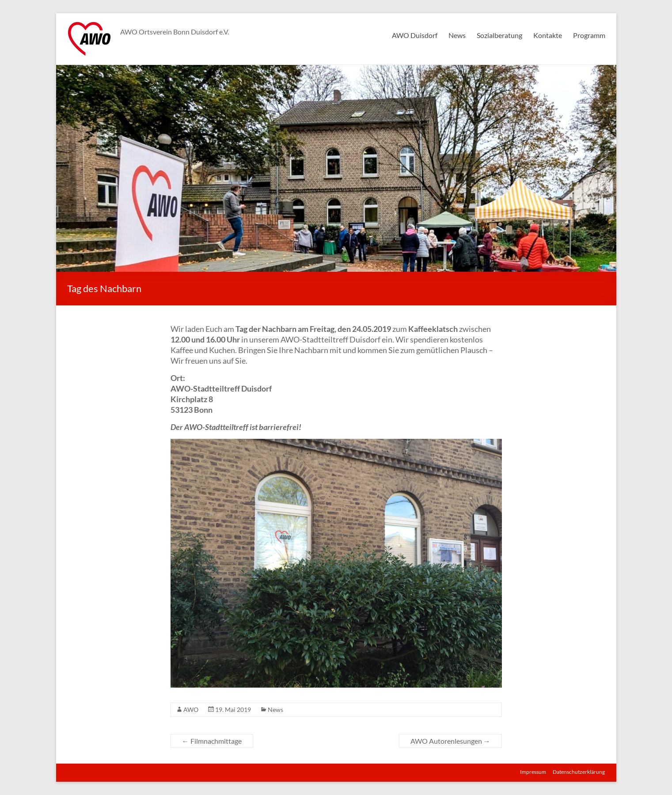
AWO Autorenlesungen (450, 741)
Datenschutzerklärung (579, 772)
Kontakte (548, 35)
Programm (589, 35)
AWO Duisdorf (415, 35)
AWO (191, 709)
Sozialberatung (499, 35)
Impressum (533, 772)
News (457, 35)
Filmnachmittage (212, 741)
